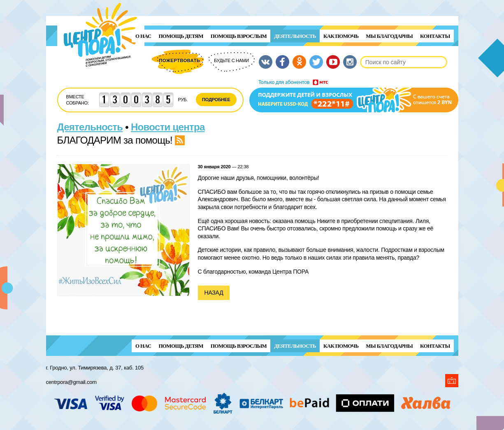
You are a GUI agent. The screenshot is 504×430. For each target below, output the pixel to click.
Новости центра (168, 127)
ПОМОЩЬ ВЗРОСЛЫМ (239, 36)
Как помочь (341, 36)
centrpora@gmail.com (71, 382)
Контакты (435, 36)
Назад (214, 293)
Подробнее (216, 100)
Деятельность (295, 36)
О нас (143, 36)
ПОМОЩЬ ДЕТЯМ (181, 36)
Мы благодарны (389, 36)
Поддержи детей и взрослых (354, 96)
